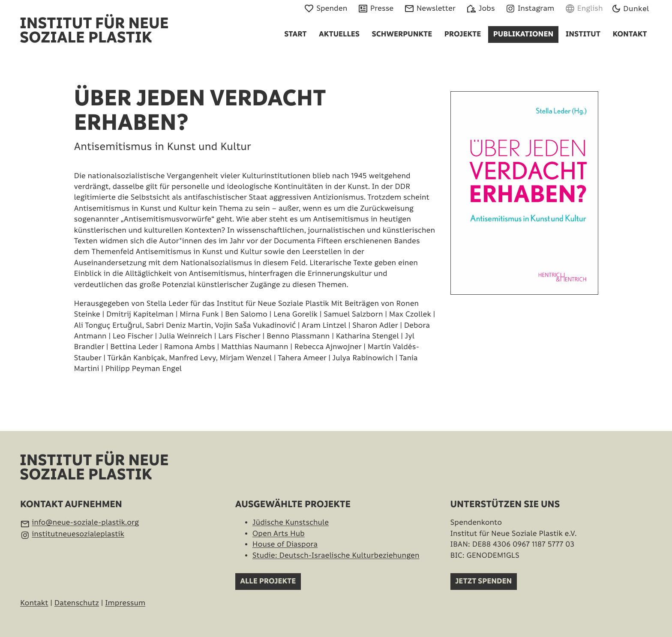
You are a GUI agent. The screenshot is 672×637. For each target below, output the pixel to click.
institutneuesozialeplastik (78, 534)
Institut (583, 34)
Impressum (125, 603)
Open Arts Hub (279, 534)
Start (295, 34)
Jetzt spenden (483, 582)
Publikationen (523, 34)
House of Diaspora (285, 545)
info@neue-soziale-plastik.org (85, 523)
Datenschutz (77, 603)
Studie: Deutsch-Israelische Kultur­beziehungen (336, 556)
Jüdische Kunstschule (291, 523)
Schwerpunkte (402, 34)
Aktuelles (339, 34)
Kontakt (630, 34)
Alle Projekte (268, 582)
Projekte (463, 34)
